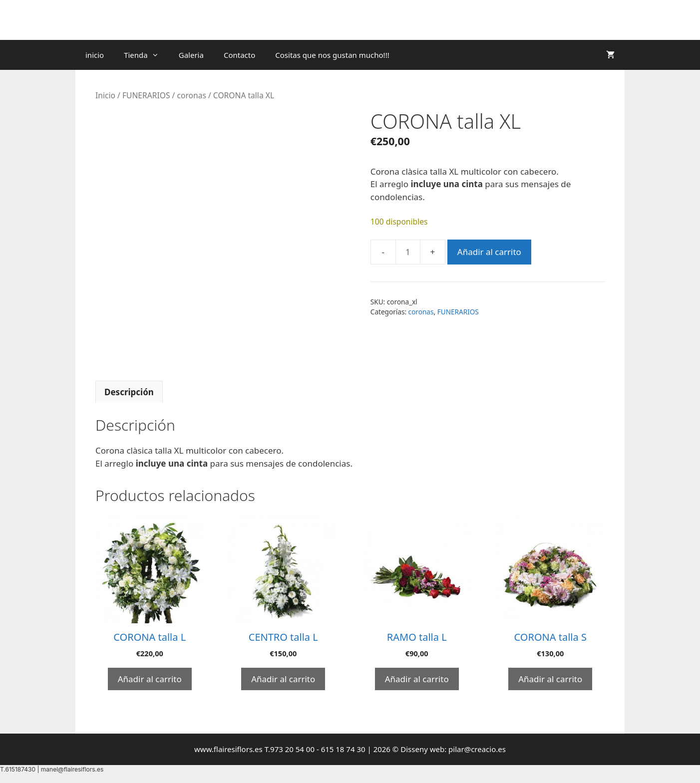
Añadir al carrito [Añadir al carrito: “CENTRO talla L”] (283, 679)
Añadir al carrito (489, 252)
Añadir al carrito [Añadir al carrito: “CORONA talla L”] (150, 679)
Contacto (239, 55)
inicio (95, 55)
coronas (191, 95)
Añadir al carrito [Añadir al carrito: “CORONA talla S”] (550, 679)
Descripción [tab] (129, 392)
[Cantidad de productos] (408, 252)
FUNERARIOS (146, 95)
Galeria (191, 55)
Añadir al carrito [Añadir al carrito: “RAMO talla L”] (417, 679)
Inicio (105, 95)
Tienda (146, 55)
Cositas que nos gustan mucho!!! (332, 55)
